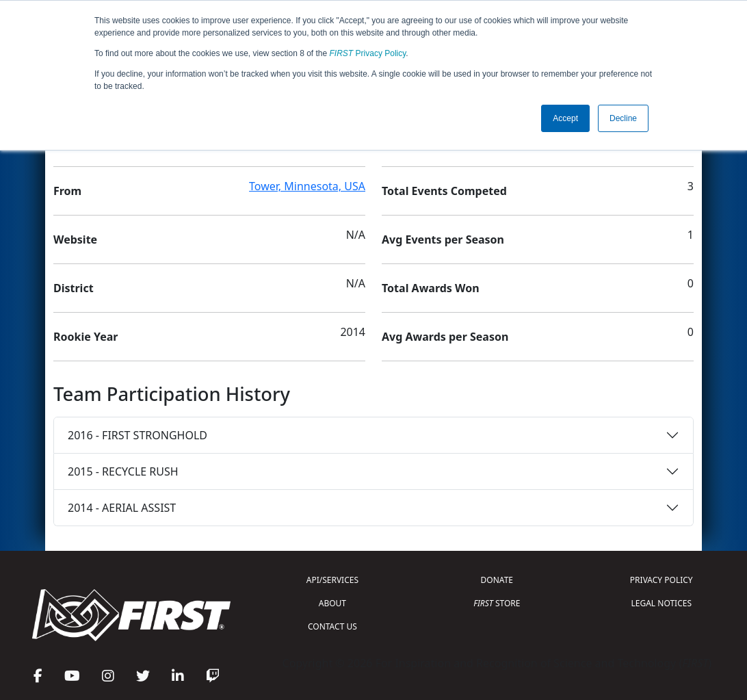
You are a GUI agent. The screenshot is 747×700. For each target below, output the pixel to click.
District (74, 288)
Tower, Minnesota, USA (307, 186)
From (67, 191)
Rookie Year (86, 337)
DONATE (497, 580)
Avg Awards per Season (445, 337)
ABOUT (332, 603)
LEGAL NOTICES (662, 603)
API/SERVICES (332, 580)
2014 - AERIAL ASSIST (122, 508)
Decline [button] (623, 118)
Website (75, 239)
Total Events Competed (444, 191)
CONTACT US (332, 626)
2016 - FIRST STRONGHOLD (137, 435)
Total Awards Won (431, 288)
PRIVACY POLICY (661, 580)
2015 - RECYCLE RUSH (123, 471)
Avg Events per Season (443, 239)
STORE (497, 603)
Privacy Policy (368, 53)
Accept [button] (565, 118)
